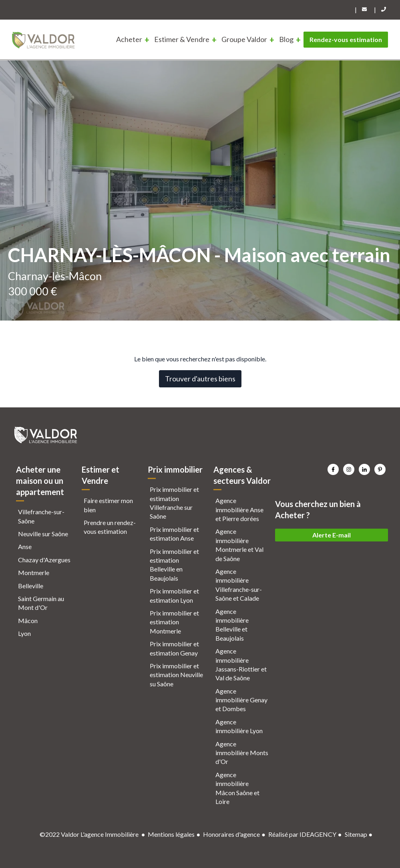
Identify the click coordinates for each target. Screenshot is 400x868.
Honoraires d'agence (231, 834)
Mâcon (28, 620)
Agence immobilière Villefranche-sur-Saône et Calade (239, 585)
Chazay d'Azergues (44, 560)
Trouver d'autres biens (200, 379)
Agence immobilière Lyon (239, 726)
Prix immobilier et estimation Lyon (174, 595)
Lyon (24, 633)
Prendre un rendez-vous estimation (110, 527)
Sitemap (356, 834)
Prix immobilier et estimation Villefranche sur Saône (174, 503)
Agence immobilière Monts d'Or (242, 753)
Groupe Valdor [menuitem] (244, 39)
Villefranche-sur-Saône (41, 516)
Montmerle (34, 572)
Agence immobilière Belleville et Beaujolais (232, 625)
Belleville (31, 586)
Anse (25, 546)
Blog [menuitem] (286, 39)
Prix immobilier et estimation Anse (174, 534)
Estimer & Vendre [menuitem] (182, 39)
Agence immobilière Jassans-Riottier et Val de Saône (241, 664)
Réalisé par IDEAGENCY (302, 834)
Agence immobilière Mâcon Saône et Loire (237, 788)
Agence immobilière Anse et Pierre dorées (239, 509)
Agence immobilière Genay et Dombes (241, 700)
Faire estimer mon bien (108, 505)
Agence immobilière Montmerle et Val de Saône (239, 545)
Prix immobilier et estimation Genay (174, 648)
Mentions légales (171, 834)
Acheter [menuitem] (129, 39)
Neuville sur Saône (43, 534)
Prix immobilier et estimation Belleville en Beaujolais (174, 565)
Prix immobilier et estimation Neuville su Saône (176, 675)
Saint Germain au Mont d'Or (41, 603)
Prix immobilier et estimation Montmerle (174, 622)
